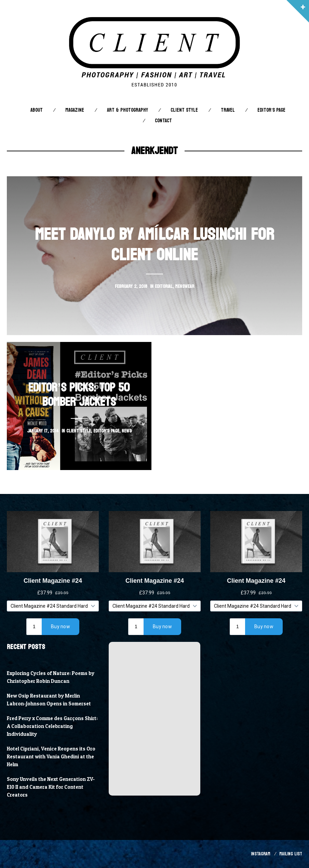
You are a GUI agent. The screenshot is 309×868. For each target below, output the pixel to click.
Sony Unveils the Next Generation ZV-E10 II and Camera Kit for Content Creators (51, 787)
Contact (163, 121)
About (37, 110)
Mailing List (291, 854)
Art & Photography (127, 110)
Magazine (75, 110)
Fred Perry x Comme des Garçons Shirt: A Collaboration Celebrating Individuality (52, 726)
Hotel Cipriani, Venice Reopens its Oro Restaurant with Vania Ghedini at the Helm (51, 757)
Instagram (261, 854)
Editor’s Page (271, 110)
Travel (228, 110)
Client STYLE (184, 110)
